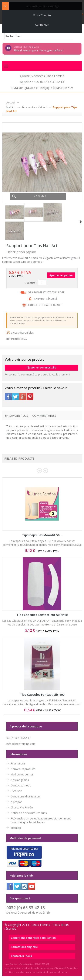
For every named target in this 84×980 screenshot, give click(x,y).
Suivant (81, 222)
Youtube (32, 886)
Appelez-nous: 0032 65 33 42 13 (42, 82)
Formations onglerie (24, 947)
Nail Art (11, 107)
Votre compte (42, 15)
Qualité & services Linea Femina (42, 76)
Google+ (23, 397)
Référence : (13, 339)
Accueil (11, 102)
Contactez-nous (21, 785)
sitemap (16, 828)
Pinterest (30, 397)
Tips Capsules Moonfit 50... (42, 535)
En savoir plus (16, 416)
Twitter (16, 397)
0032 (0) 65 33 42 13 (26, 908)
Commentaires (44, 416)
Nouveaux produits (23, 769)
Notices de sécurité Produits (29, 813)
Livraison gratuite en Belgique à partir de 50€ (42, 88)
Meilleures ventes (22, 774)
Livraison (16, 791)
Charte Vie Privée (22, 807)
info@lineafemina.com (21, 744)
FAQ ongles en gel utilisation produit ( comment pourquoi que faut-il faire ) (41, 820)
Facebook (8, 397)
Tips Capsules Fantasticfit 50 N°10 (42, 615)
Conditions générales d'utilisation (33, 938)
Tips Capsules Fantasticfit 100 (42, 695)
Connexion (42, 25)
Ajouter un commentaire (41, 368)
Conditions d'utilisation (25, 796)
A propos (16, 802)
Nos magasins (20, 780)
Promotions (18, 763)
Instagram (24, 886)
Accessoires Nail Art (34, 107)
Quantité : (31, 283)
